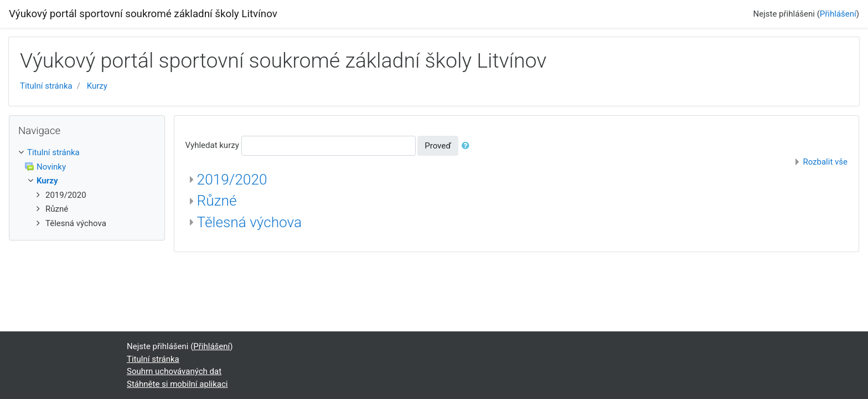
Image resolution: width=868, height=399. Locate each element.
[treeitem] (87, 153)
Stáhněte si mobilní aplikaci (177, 384)
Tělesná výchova (250, 222)
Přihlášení (838, 14)
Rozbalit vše (825, 162)
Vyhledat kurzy (212, 145)
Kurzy (97, 86)
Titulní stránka (46, 86)
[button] (468, 146)
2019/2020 (232, 180)
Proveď (438, 146)
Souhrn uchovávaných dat (174, 371)
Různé (217, 201)
